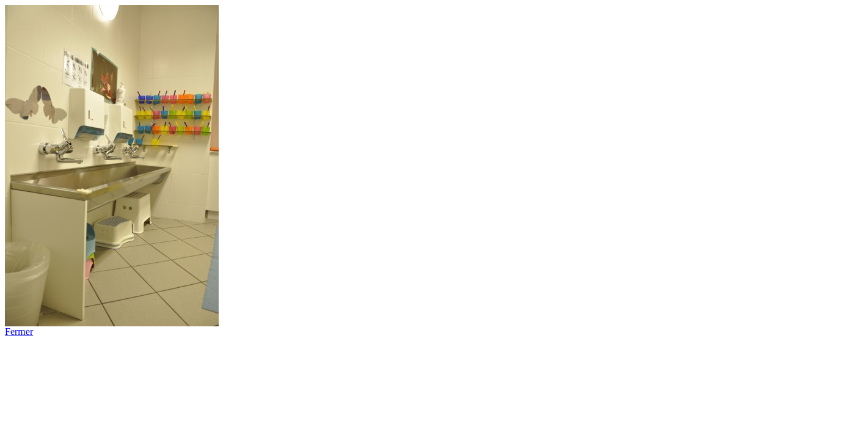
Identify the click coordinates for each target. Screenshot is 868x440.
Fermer (19, 332)
